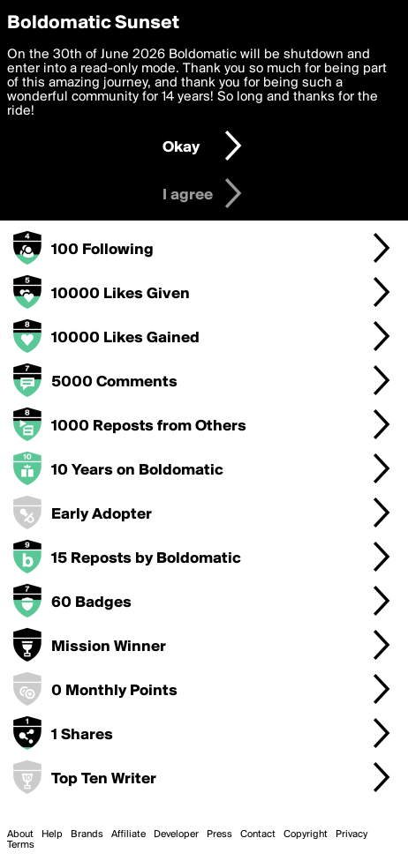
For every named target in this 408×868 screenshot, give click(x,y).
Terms (21, 845)
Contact (258, 834)
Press (219, 834)
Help (52, 834)
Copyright (306, 834)
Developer (176, 834)
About (20, 834)
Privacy (351, 834)
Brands (87, 834)
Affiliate (128, 834)
